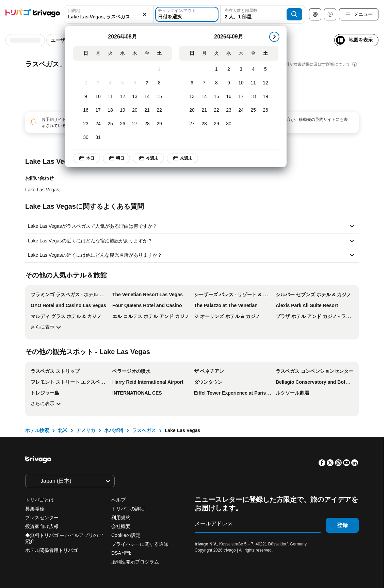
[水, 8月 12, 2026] (123, 97)
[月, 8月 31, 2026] (98, 138)
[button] (109, 14)
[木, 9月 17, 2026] (241, 97)
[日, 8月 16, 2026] (86, 110)
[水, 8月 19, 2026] (123, 110)
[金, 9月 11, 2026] (253, 83)
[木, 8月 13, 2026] (135, 97)
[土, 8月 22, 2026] (159, 110)
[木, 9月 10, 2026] (241, 83)
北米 (63, 430)
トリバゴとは (39, 500)
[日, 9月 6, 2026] (192, 83)
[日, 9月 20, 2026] (192, 110)
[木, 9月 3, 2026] (241, 69)
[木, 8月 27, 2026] (135, 124)
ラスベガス (144, 430)
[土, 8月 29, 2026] (159, 124)
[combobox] (109, 14)
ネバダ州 (114, 430)
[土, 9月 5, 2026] (265, 69)
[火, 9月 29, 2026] (216, 124)
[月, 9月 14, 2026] (204, 97)
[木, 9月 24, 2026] (241, 110)
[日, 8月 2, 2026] (86, 83)
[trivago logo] (33, 14)
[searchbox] (109, 17)
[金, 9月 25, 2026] (253, 110)
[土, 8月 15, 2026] (159, 97)
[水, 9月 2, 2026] (229, 69)
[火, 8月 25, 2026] (110, 124)
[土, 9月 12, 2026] (265, 83)
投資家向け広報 (42, 526)
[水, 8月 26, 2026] (123, 124)
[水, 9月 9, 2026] (229, 83)
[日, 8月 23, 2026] (86, 124)
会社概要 (121, 526)
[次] (274, 37)
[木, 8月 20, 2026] (135, 110)
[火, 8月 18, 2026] (110, 110)
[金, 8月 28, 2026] (147, 124)
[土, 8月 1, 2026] (159, 69)
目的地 (74, 11)
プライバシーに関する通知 (140, 544)
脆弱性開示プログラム (135, 562)
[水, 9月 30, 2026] (229, 124)
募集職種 (35, 509)
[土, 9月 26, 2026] (265, 110)
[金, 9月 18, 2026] (253, 97)
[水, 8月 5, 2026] (123, 83)
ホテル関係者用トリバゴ (51, 550)
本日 (86, 158)
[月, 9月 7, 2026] (204, 83)
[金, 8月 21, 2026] (147, 110)
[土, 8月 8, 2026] (159, 83)
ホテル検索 (37, 430)
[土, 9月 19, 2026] (265, 97)
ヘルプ (118, 500)
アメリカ (86, 430)
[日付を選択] (187, 14)
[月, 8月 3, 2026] (98, 83)
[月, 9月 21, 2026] (204, 110)
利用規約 (121, 518)
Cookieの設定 (126, 535)
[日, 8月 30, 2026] (86, 138)
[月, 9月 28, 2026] (204, 124)
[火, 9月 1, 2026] (216, 69)
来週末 (182, 158)
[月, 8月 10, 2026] (98, 97)
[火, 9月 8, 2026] (216, 83)
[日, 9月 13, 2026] (192, 97)
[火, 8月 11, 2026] (110, 97)
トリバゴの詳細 (128, 509)
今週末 (148, 158)
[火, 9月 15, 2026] (216, 97)
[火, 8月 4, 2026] (110, 83)
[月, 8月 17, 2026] (98, 110)
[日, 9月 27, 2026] (192, 124)
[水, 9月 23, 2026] (229, 110)
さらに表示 (47, 327)
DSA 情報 (121, 553)
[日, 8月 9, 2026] (86, 97)
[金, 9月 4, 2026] (253, 69)
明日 (116, 158)
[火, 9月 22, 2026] (216, 110)
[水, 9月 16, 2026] (229, 97)
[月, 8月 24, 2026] (98, 124)
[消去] (145, 14)
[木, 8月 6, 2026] (135, 83)
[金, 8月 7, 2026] (147, 83)
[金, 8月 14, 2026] (147, 97)
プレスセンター (42, 518)
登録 (342, 525)
